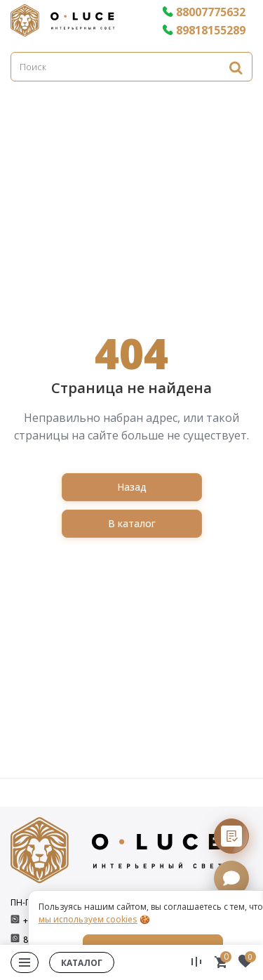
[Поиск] (131, 67)
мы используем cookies (88, 919)
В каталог (132, 523)
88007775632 (204, 12)
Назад (132, 487)
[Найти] (236, 67)
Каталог (82, 963)
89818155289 (204, 30)
